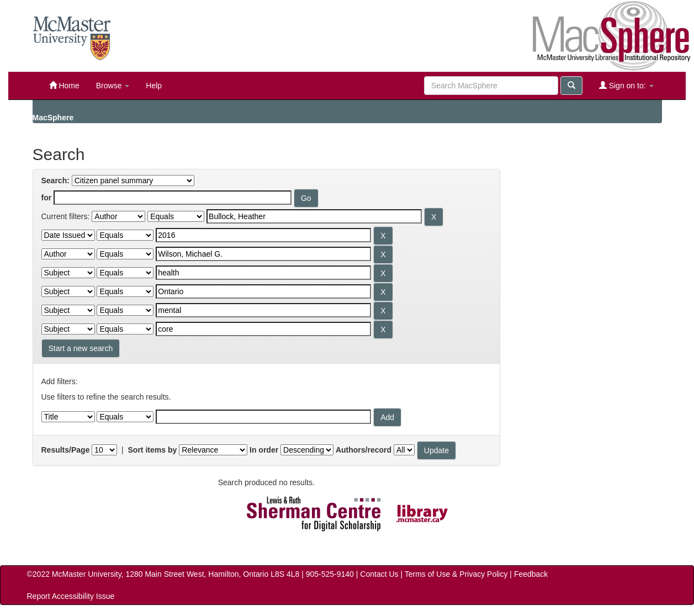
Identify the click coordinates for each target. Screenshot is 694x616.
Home (64, 85)
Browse (113, 86)
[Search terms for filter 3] (263, 254)
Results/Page (66, 450)
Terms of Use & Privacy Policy (456, 574)
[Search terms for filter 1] (314, 216)
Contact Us (379, 574)
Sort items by (153, 450)
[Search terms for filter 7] (263, 329)
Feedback (531, 574)
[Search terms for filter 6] (263, 310)
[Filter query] (263, 417)
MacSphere (53, 118)
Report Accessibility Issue (71, 596)
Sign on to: (626, 85)
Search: (55, 180)
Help (154, 86)
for (47, 198)
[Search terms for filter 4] (263, 273)
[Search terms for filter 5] (263, 291)
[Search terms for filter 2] (263, 235)
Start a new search (81, 348)
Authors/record (364, 450)
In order (264, 450)
